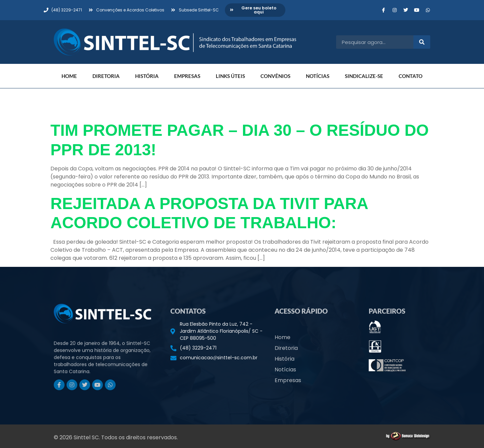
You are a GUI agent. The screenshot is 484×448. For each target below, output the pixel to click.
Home (69, 76)
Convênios (275, 76)
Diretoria (106, 76)
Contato (411, 76)
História (147, 76)
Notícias (318, 76)
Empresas (187, 76)
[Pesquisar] (422, 42)
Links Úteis (230, 76)
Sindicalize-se (364, 76)
